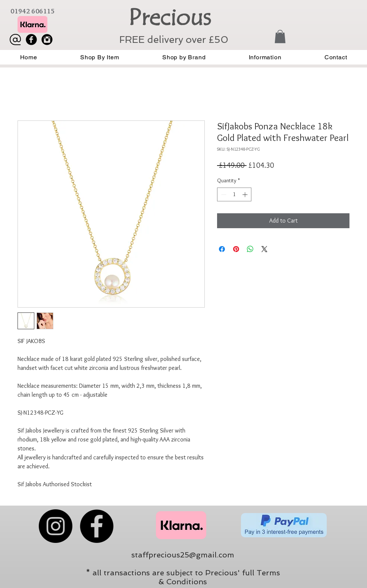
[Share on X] (264, 249)
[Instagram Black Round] (47, 40)
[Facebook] (97, 526)
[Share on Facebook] (222, 249)
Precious (170, 18)
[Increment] (246, 194)
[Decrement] (223, 194)
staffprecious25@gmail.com (183, 555)
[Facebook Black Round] (31, 40)
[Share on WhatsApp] (250, 249)
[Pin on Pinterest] (236, 249)
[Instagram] (56, 526)
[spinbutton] (234, 194)
